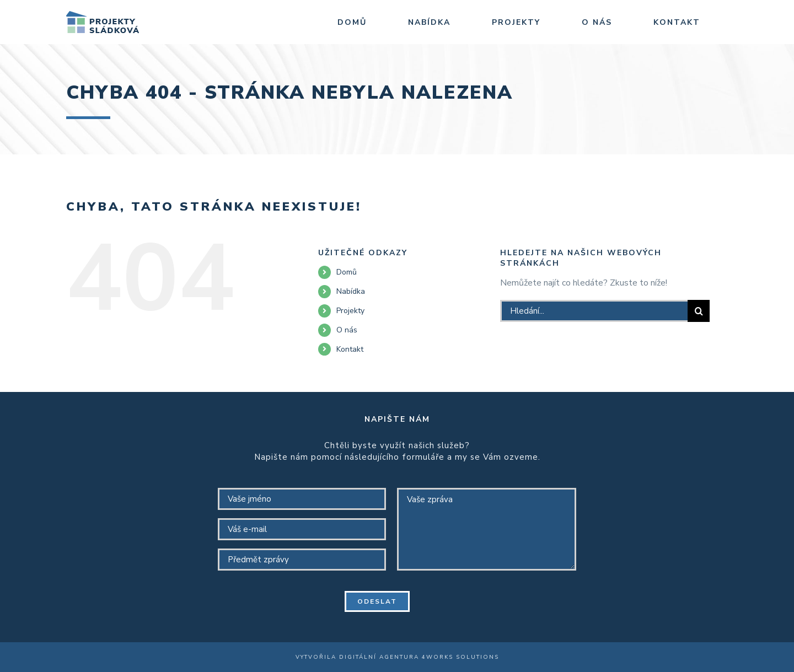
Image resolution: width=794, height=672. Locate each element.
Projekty (350, 311)
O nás (347, 330)
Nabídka (351, 291)
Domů (347, 272)
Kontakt (350, 349)
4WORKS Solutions (460, 657)
